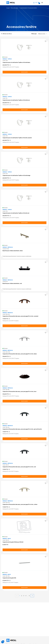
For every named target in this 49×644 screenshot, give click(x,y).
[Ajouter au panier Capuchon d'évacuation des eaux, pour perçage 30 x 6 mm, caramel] (25, 326)
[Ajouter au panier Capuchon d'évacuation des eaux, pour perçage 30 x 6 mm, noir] (25, 476)
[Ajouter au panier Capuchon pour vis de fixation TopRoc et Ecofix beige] (25, 185)
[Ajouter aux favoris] (46, 41)
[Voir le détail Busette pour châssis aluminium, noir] (25, 275)
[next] (32, 596)
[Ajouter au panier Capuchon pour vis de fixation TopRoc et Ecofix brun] (25, 110)
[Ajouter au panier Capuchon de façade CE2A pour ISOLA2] (25, 550)
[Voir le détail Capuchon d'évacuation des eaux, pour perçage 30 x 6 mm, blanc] (25, 348)
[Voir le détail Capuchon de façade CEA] (25, 572)
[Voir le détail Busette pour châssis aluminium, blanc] (25, 243)
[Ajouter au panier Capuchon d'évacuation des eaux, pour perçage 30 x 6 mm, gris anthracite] (25, 439)
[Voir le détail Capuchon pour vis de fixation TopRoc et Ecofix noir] (25, 208)
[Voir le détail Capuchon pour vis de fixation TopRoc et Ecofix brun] (25, 95)
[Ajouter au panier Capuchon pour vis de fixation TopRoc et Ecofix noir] (25, 223)
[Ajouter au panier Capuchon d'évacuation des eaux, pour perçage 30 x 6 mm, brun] (25, 401)
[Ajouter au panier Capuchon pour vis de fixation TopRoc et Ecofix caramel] (25, 147)
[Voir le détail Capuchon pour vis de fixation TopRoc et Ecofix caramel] (25, 132)
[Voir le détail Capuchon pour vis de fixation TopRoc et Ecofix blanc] (25, 57)
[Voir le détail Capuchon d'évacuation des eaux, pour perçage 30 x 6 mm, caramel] (25, 311)
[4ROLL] (15, 3)
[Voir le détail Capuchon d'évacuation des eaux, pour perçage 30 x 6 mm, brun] (25, 386)
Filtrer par (34, 34)
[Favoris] (36, 3)
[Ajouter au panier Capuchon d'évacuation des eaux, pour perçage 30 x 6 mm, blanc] (25, 363)
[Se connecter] (34, 3)
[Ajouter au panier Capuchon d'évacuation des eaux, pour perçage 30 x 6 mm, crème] (25, 514)
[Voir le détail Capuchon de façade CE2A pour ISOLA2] (25, 536)
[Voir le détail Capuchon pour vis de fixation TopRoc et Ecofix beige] (25, 170)
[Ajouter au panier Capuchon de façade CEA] (25, 588)
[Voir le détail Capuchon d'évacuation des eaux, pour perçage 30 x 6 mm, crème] (25, 499)
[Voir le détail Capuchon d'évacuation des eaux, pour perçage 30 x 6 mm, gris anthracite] (25, 424)
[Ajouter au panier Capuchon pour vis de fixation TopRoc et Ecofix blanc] (25, 72)
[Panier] (38, 3)
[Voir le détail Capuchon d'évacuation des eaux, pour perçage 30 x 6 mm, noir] (25, 461)
